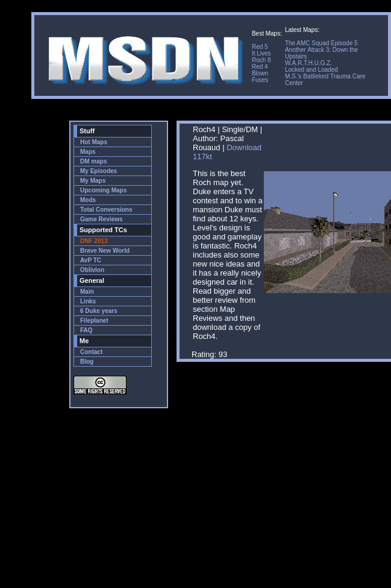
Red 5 (260, 47)
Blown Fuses (260, 77)
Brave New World (105, 251)
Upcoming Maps (103, 190)
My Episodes (99, 171)
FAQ (86, 330)
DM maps (93, 161)
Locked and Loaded (311, 70)
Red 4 (260, 67)
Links (88, 301)
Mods (88, 200)
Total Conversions (106, 210)
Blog (87, 362)
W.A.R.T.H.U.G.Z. (308, 63)
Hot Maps (94, 142)
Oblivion (92, 270)
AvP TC (91, 260)
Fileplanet (94, 321)
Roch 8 (261, 60)
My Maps (93, 181)
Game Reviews (102, 219)
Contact (91, 352)
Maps (88, 152)
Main (87, 292)
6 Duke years (99, 311)
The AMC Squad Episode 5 (321, 43)
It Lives (261, 53)
